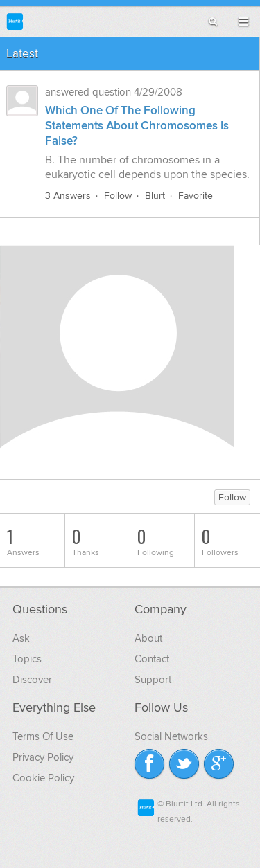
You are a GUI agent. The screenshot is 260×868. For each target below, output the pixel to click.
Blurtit (15, 21)
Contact (152, 659)
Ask (21, 638)
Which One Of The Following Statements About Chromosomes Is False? (137, 126)
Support (153, 680)
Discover (32, 680)
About (148, 638)
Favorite (196, 196)
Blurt (155, 196)
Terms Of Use (43, 736)
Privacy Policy (43, 757)
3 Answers (68, 196)
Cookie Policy (43, 778)
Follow (118, 196)
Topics (27, 659)
